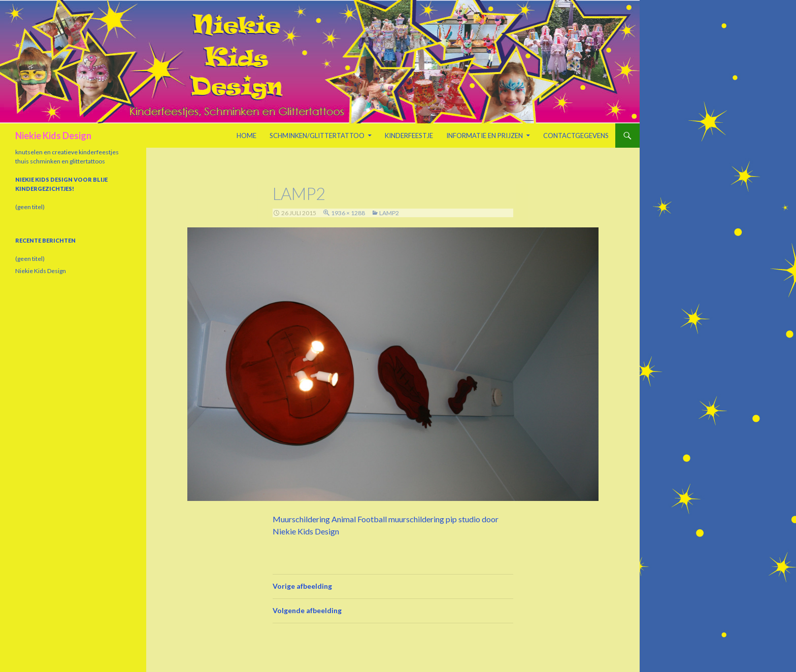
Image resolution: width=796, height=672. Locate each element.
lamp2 (389, 213)
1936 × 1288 (348, 213)
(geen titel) (30, 207)
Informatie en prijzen (485, 136)
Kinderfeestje (409, 136)
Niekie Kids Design (53, 136)
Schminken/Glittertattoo (317, 136)
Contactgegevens (576, 136)
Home (246, 136)
